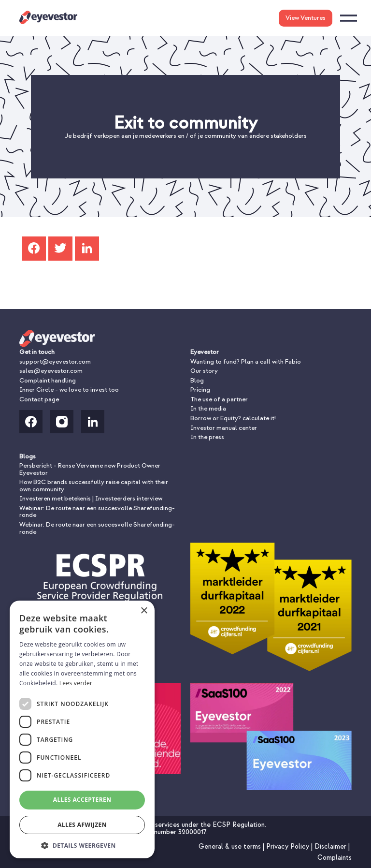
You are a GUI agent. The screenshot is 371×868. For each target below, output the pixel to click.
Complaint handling (48, 380)
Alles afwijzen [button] (82, 825)
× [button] (144, 611)
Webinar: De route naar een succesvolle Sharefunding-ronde (97, 512)
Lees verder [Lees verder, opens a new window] (76, 683)
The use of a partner (219, 399)
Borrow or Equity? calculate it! (233, 418)
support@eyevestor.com (55, 361)
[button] (82, 845)
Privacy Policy (289, 846)
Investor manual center (224, 428)
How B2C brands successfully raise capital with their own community (94, 485)
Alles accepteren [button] (82, 800)
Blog (197, 380)
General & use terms (231, 846)
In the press (207, 437)
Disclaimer (331, 846)
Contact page (39, 399)
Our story (204, 371)
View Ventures (306, 18)
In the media (208, 408)
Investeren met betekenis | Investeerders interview (91, 498)
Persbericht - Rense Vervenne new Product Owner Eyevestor (90, 469)
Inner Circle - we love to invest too (69, 390)
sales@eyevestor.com (51, 371)
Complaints (335, 858)
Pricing (200, 390)
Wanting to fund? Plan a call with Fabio (246, 361)
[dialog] (82, 729)
